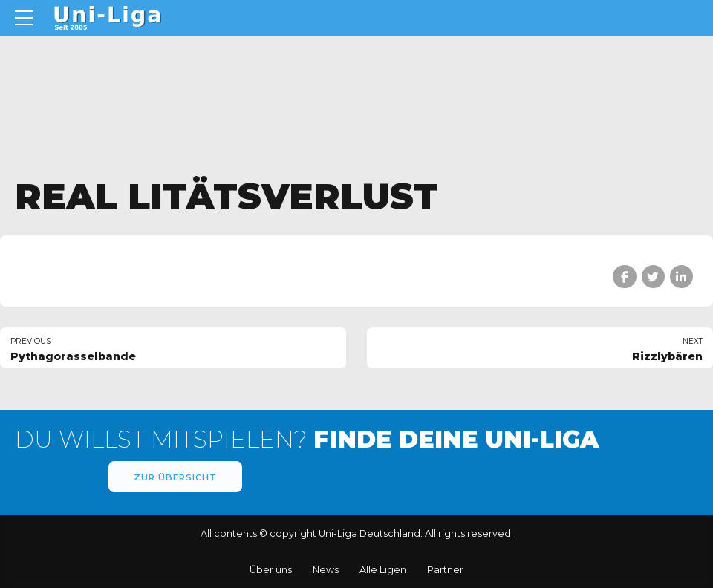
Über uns (271, 570)
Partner (445, 570)
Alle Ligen (383, 570)
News (326, 570)
